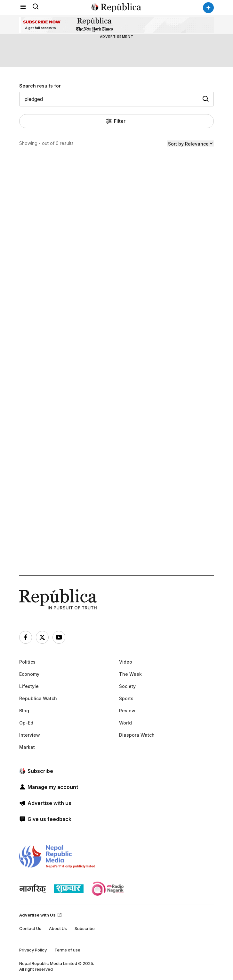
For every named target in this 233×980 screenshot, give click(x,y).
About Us (58, 928)
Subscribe (85, 928)
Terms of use (67, 950)
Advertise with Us (41, 915)
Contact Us (30, 928)
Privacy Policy (33, 950)
